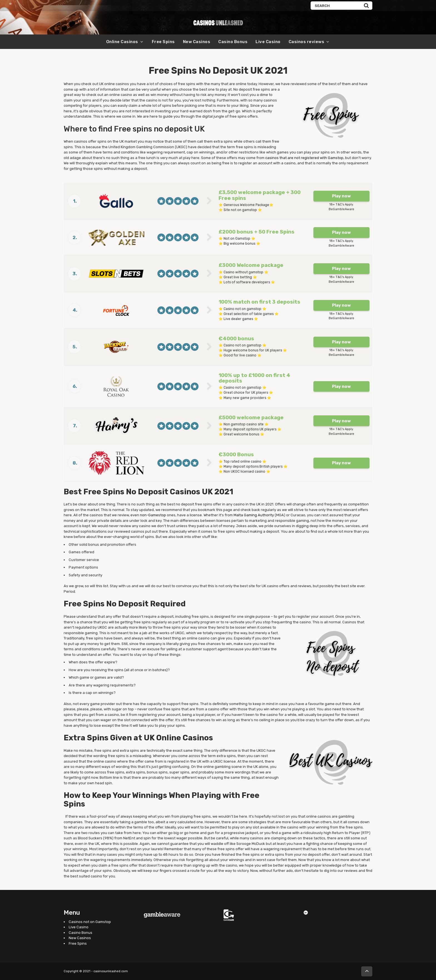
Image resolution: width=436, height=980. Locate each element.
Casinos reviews (307, 42)
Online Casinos (122, 42)
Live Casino (268, 42)
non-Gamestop (153, 515)
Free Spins (163, 42)
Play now (341, 196)
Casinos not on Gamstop (90, 922)
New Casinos (197, 42)
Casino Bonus (233, 42)
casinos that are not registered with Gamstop (304, 158)
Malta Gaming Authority (254, 515)
